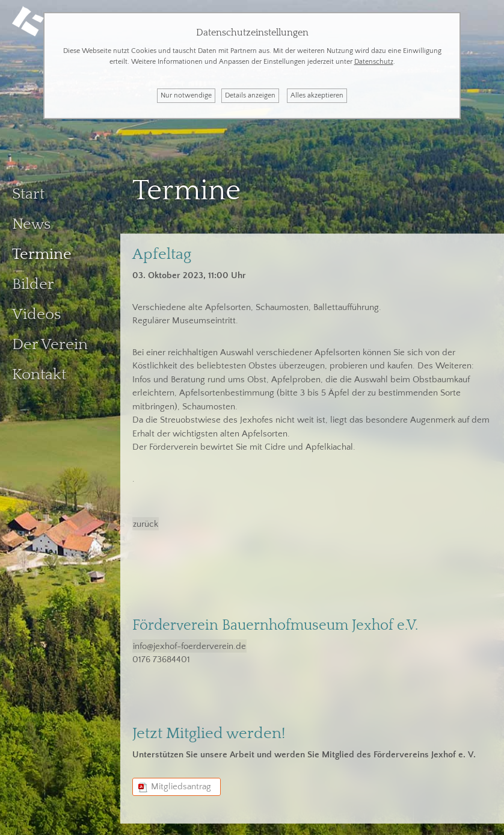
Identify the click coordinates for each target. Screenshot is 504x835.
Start (28, 189)
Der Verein (50, 339)
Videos (36, 309)
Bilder (33, 279)
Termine (42, 249)
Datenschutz (374, 62)
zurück (146, 519)
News (31, 219)
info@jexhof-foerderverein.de (189, 640)
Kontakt (39, 369)
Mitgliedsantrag (181, 781)
